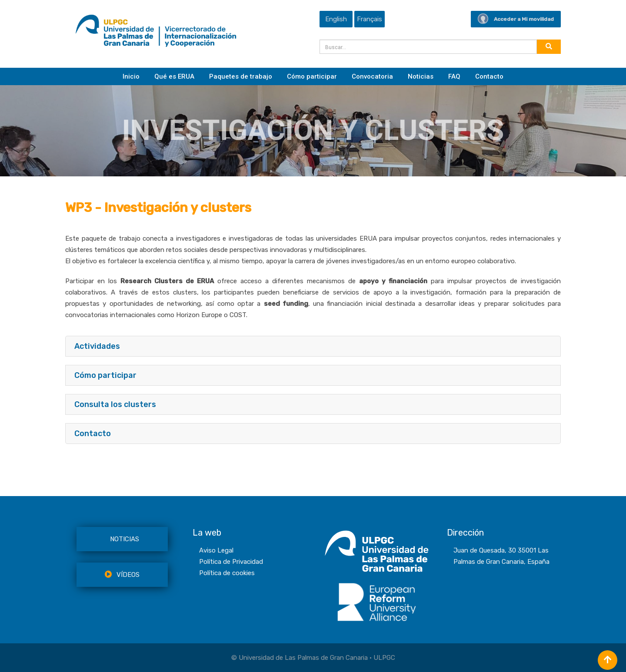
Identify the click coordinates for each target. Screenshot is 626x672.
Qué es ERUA (174, 76)
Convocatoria (372, 76)
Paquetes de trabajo (241, 76)
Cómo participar (312, 76)
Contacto (489, 76)
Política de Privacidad (231, 562)
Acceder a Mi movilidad (516, 19)
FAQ (454, 76)
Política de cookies (227, 573)
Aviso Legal (216, 550)
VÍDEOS (122, 575)
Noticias (421, 76)
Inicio (131, 76)
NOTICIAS (125, 539)
